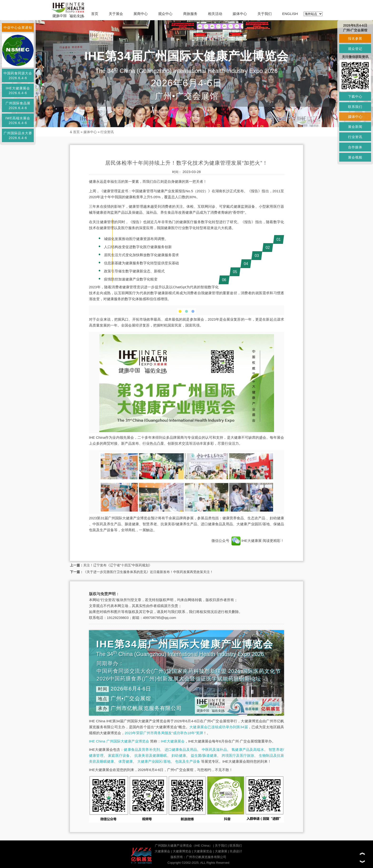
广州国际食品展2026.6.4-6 (18, 106)
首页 (95, 14)
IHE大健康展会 (173, 741)
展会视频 (355, 157)
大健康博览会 (182, 851)
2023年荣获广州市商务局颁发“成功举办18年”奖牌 (164, 733)
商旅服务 (190, 14)
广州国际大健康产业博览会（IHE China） (184, 846)
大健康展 (221, 851)
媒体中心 (240, 14)
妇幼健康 (179, 755)
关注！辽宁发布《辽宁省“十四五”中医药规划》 (118, 565)
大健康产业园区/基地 (154, 761)
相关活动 (215, 14)
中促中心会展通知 (18, 28)
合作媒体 (355, 147)
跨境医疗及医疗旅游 (238, 755)
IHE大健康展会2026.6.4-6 (18, 91)
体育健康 (126, 761)
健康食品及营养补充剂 (142, 750)
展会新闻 (355, 127)
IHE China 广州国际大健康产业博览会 (119, 741)
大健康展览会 (203, 851)
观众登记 (355, 49)
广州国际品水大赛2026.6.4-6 (18, 135)
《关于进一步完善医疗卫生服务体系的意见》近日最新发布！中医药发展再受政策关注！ (148, 572)
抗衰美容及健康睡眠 (151, 755)
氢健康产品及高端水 (248, 750)
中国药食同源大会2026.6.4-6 (18, 76)
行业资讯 (107, 132)
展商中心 (141, 14)
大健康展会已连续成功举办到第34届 (219, 727)
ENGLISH (290, 14)
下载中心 (355, 96)
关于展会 (116, 14)
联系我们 (236, 846)
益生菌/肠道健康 (204, 755)
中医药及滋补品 (214, 750)
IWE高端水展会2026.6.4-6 (18, 121)
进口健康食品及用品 (181, 750)
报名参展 (355, 39)
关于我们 (265, 14)
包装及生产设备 (188, 761)
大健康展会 (162, 851)
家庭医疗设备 (119, 755)
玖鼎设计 (236, 851)
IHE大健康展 (246, 541)
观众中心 (165, 14)
